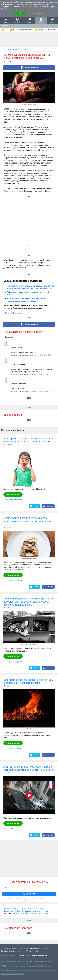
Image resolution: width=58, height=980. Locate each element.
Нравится (14, 355)
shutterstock (29, 487)
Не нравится (24, 355)
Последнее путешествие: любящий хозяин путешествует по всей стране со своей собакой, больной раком (29, 602)
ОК (20, 14)
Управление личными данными (12, 974)
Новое (6, 26)
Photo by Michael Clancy (29, 104)
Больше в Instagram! (29, 558)
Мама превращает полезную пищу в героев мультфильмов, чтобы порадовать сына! (28, 521)
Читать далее (13, 494)
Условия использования (11, 951)
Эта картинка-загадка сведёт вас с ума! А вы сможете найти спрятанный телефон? (28, 440)
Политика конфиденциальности (34, 948)
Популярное (17, 26)
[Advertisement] (29, 224)
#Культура (8, 580)
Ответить (33, 355)
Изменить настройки (36, 14)
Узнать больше (28, 7)
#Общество (17, 313)
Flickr (29, 728)
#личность (18, 500)
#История (8, 313)
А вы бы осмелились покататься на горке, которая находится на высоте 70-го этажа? (29, 768)
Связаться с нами (9, 948)
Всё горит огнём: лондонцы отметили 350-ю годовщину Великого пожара (29, 681)
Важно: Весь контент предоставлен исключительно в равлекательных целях (29, 970)
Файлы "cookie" (32, 951)
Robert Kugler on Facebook (29, 644)
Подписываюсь (29, 894)
